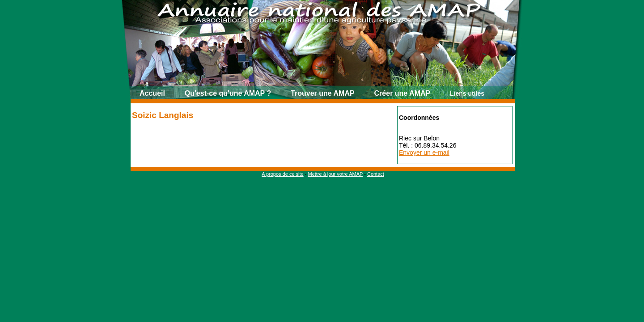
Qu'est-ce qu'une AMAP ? (228, 93)
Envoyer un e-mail (424, 153)
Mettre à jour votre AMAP (335, 174)
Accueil (152, 93)
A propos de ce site (283, 174)
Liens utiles (467, 93)
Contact (376, 174)
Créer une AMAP (402, 93)
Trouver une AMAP (323, 93)
